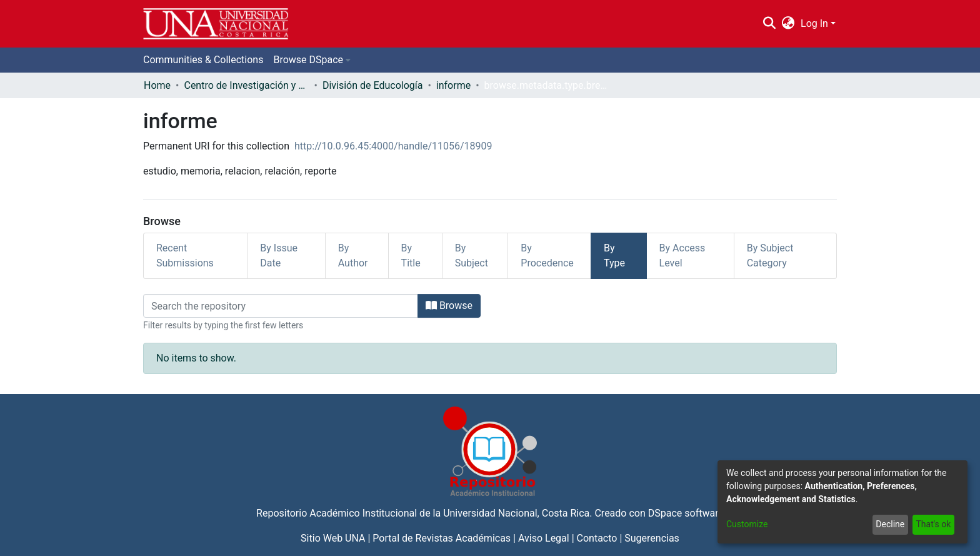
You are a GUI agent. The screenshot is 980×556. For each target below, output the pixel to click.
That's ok (933, 524)
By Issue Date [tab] (279, 255)
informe (453, 85)
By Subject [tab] (472, 255)
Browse (449, 306)
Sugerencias (652, 538)
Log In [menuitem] (814, 23)
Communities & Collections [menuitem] (203, 60)
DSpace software (686, 513)
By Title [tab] (411, 255)
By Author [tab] (353, 255)
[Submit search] (769, 24)
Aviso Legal (544, 538)
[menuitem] (788, 24)
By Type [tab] (614, 255)
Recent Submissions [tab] (185, 255)
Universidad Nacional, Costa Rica (516, 513)
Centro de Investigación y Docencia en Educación (246, 85)
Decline (890, 524)
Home (157, 85)
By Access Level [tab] (682, 255)
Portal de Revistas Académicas (442, 538)
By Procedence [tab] (547, 255)
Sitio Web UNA (333, 538)
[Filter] (281, 306)
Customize (747, 524)
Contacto (597, 538)
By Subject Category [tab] (770, 255)
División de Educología (373, 85)
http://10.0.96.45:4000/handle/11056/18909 (393, 146)
